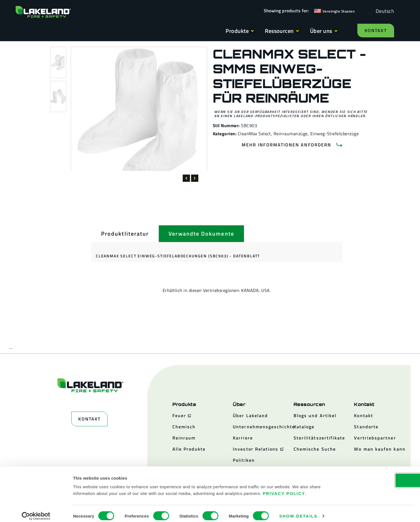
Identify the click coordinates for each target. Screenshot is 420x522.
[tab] (125, 234)
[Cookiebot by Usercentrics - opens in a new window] (36, 511)
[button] (186, 178)
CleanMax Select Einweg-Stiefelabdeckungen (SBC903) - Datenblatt (178, 256)
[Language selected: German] (384, 11)
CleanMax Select (254, 134)
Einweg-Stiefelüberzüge (335, 134)
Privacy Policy (284, 488)
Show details (298, 511)
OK (373, 475)
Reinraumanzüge (291, 134)
